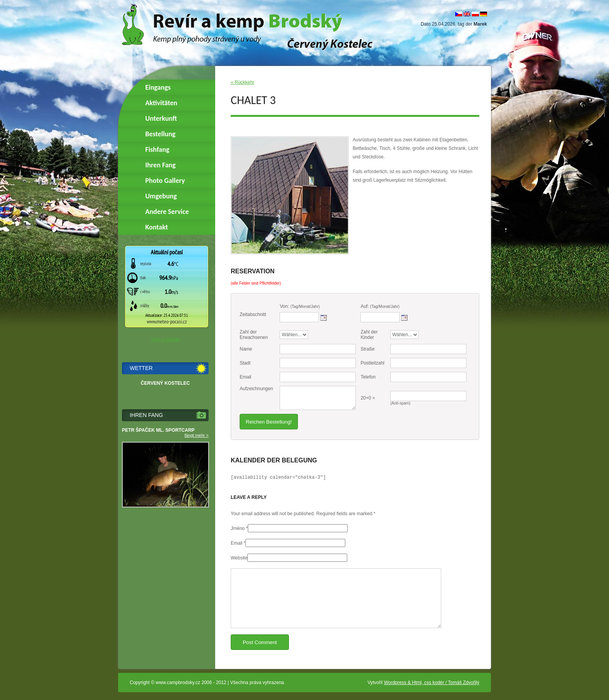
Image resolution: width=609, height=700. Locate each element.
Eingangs (158, 87)
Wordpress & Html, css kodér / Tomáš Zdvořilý (432, 683)
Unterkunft (161, 118)
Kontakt (157, 227)
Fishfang (157, 149)
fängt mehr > (197, 435)
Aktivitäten (161, 103)
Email (237, 543)
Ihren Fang (160, 165)
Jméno (238, 528)
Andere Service (167, 212)
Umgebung (161, 196)
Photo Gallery (165, 181)
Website (239, 558)
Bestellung (160, 134)
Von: (300, 306)
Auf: (380, 306)
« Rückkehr (243, 82)
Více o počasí (165, 339)
